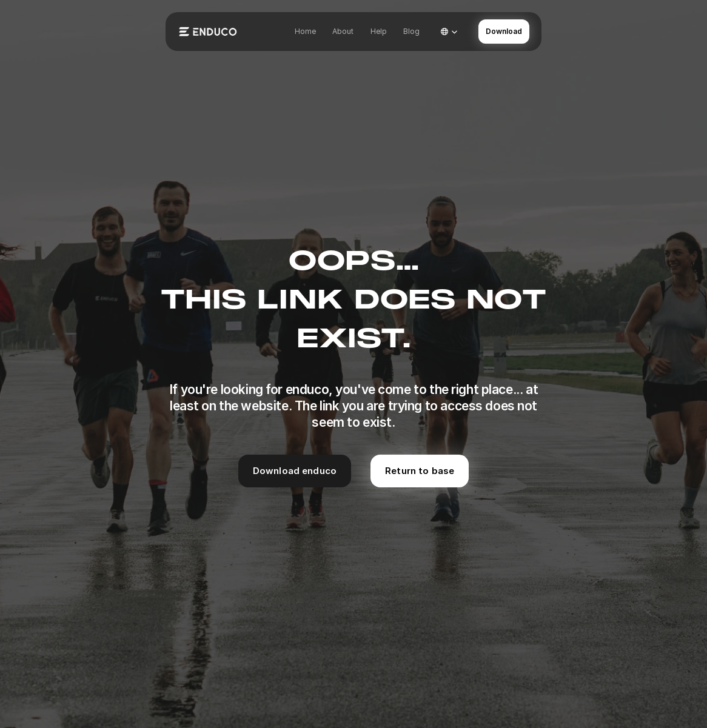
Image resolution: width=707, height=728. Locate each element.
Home (305, 31)
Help (379, 31)
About (343, 31)
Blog (411, 31)
